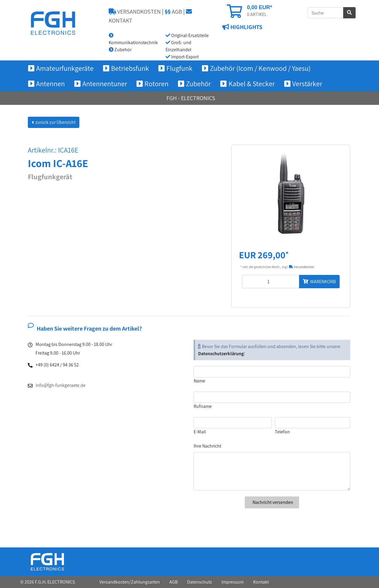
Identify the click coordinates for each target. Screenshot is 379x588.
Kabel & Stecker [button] (252, 84)
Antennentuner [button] (105, 84)
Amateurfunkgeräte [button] (65, 68)
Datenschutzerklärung (221, 354)
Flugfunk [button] (179, 68)
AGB (173, 12)
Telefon (282, 432)
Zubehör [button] (198, 84)
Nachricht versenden (272, 502)
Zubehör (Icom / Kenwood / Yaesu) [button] (260, 68)
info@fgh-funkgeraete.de (61, 385)
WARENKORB (319, 282)
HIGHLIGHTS (246, 27)
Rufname (203, 406)
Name (199, 381)
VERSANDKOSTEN (135, 12)
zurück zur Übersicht (55, 122)
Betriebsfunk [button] (130, 68)
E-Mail (200, 432)
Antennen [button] (50, 84)
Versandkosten (302, 267)
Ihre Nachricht (207, 446)
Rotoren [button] (156, 84)
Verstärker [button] (307, 84)
